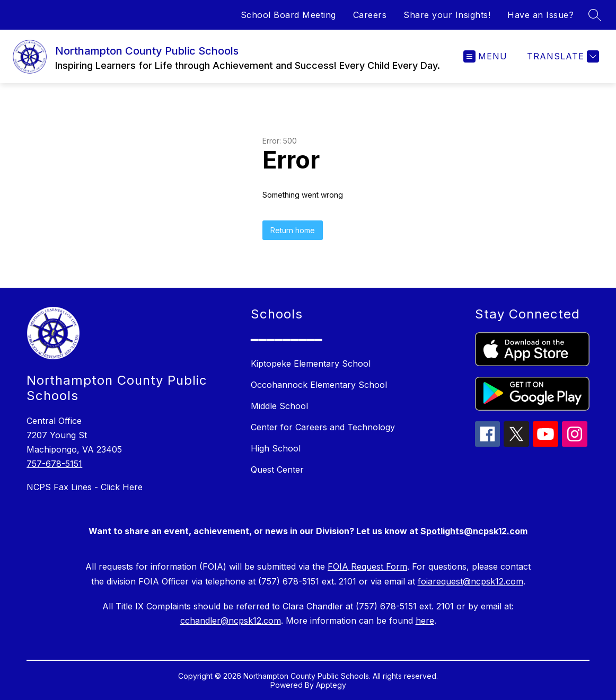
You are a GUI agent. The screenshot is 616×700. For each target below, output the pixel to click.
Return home (293, 230)
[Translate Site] (562, 56)
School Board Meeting (288, 15)
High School (276, 448)
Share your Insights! (447, 15)
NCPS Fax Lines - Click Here (85, 487)
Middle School (279, 406)
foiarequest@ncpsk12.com (470, 581)
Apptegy (331, 685)
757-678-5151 (54, 464)
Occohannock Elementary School (319, 385)
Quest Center (277, 469)
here (425, 621)
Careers (370, 15)
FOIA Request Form (367, 566)
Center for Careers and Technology (323, 427)
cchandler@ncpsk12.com (231, 621)
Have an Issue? (540, 15)
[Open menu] (485, 56)
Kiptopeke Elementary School (311, 364)
